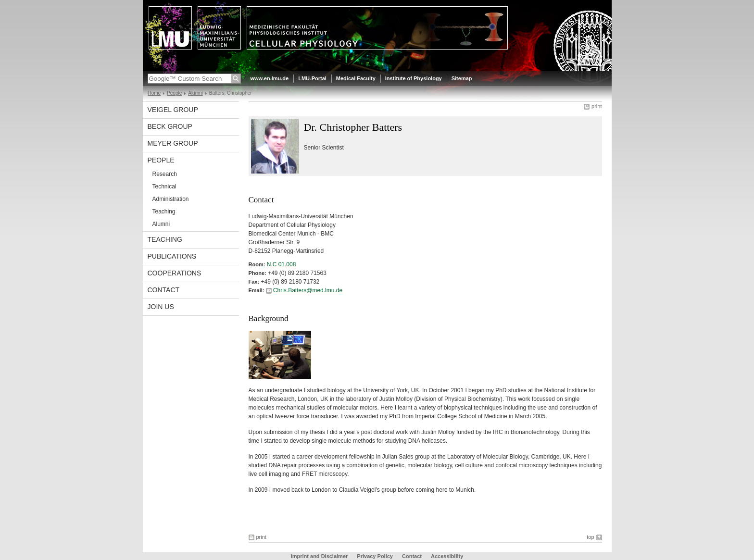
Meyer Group (173, 143)
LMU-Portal (312, 78)
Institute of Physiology (414, 78)
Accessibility (447, 556)
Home (155, 93)
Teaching (164, 212)
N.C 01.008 (282, 264)
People (174, 93)
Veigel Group (173, 110)
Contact (164, 290)
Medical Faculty (356, 78)
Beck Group (170, 126)
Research (165, 174)
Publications (172, 256)
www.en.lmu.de (270, 78)
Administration (171, 199)
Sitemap (462, 78)
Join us (161, 307)
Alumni (195, 93)
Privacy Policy (375, 556)
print (597, 106)
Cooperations (175, 273)
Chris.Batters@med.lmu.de (308, 290)
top (590, 537)
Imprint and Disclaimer (320, 556)
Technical (164, 187)
